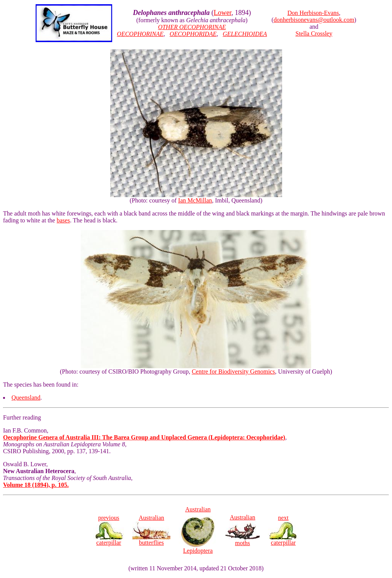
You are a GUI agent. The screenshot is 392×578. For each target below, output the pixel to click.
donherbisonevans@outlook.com (314, 20)
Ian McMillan (195, 200)
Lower (222, 13)
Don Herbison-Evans (313, 13)
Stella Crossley (314, 33)
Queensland (26, 398)
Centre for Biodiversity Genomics (233, 371)
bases (63, 220)
